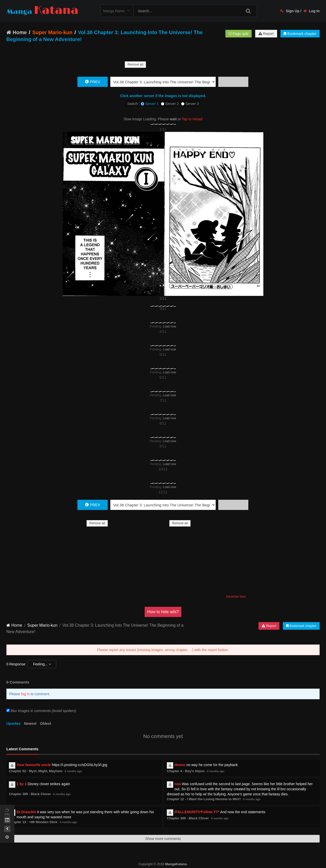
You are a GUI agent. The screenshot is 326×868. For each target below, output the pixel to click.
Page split (238, 34)
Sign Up (290, 11)
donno (180, 760)
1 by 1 (22, 779)
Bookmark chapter (300, 34)
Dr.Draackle (26, 807)
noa (178, 779)
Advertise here (236, 591)
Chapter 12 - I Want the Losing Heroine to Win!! (204, 794)
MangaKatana (176, 859)
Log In (312, 11)
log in (25, 689)
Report (266, 34)
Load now (169, 321)
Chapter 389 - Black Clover (30, 789)
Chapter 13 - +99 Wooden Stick (33, 817)
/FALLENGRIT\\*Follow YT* (197, 807)
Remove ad (135, 64)
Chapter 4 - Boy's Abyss (186, 766)
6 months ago (73, 766)
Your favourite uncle (34, 760)
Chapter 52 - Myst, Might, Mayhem (36, 766)
